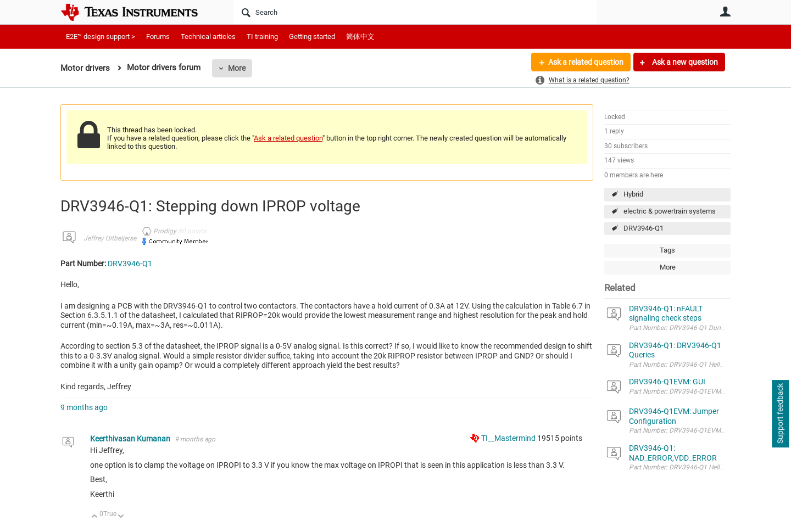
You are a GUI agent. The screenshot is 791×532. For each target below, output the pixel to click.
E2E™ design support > (101, 37)
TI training (262, 37)
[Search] (415, 12)
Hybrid (633, 194)
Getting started (312, 37)
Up (95, 517)
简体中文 (360, 37)
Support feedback (780, 414)
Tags (667, 250)
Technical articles (208, 37)
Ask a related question (586, 62)
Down (121, 517)
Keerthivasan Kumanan (131, 439)
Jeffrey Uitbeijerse (110, 238)
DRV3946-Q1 (644, 228)
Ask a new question (684, 62)
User (725, 12)
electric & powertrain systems (670, 211)
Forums (158, 37)
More (237, 68)
